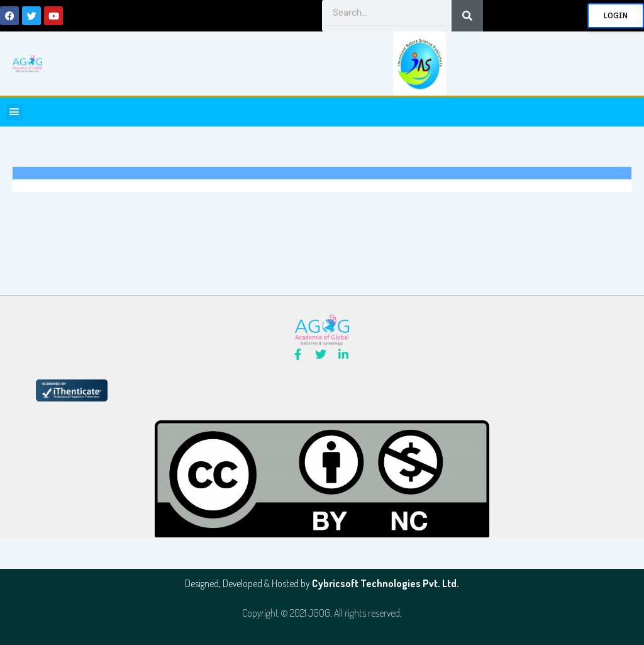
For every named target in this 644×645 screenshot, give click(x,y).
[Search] (467, 16)
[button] (14, 112)
